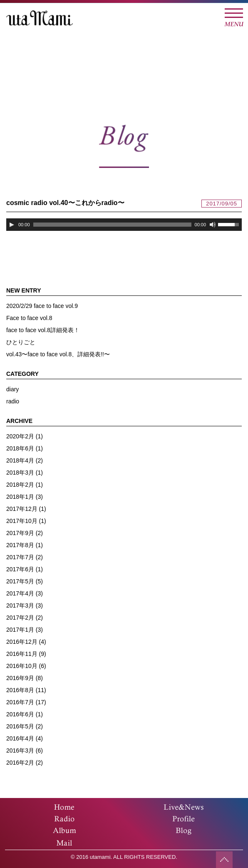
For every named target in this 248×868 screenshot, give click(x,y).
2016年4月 (20, 738)
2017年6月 (20, 569)
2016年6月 (20, 714)
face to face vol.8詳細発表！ (43, 330)
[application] (124, 225)
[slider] (112, 225)
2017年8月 (20, 545)
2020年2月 (20, 436)
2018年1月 (20, 497)
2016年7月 (20, 702)
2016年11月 (22, 654)
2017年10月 (22, 521)
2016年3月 (20, 750)
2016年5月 (20, 726)
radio (13, 401)
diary (12, 389)
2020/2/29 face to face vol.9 (42, 306)
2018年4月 (20, 460)
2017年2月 (20, 618)
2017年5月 (20, 581)
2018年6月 (20, 448)
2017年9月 (20, 533)
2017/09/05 (222, 204)
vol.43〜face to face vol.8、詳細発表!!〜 (58, 354)
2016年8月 (20, 690)
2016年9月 (20, 678)
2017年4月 (20, 593)
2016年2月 (20, 763)
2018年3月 (20, 473)
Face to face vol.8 (29, 318)
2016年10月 (22, 666)
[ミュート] (213, 225)
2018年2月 (20, 485)
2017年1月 (20, 630)
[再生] (12, 225)
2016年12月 (22, 642)
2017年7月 (20, 557)
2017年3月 (20, 605)
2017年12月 (22, 509)
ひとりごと (21, 342)
